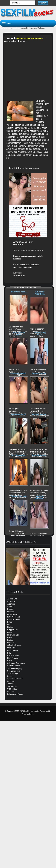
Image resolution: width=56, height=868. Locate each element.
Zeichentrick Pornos (15, 694)
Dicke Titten (12, 614)
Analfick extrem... (40, 414)
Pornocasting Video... (40, 334)
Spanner (11, 676)
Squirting (11, 681)
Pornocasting (13, 650)
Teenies (10, 684)
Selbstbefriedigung (15, 668)
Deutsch (11, 612)
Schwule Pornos (14, 666)
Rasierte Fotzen (14, 656)
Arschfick (38, 256)
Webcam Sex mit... (19, 496)
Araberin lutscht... (19, 414)
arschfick (25, 264)
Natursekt (11, 643)
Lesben (10, 640)
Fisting (10, 627)
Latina (10, 637)
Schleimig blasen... (19, 374)
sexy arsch (18, 267)
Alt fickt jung (12, 599)
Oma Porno (12, 648)
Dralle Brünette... (40, 455)
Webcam (17, 259)
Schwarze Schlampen (16, 663)
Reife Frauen (12, 658)
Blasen (10, 609)
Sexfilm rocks (5, 28)
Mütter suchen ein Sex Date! (30, 38)
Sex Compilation (14, 671)
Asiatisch (11, 607)
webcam (28, 267)
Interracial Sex (13, 635)
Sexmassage (12, 674)
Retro (9, 661)
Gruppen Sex (13, 630)
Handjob (11, 632)
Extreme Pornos (14, 619)
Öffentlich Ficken (14, 645)
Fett (9, 625)
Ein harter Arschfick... (40, 293)
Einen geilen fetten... (19, 334)
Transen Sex (12, 686)
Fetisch (10, 622)
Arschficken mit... (40, 374)
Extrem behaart (13, 617)
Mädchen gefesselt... (40, 497)
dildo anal (34, 264)
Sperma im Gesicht (15, 679)
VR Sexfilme (12, 689)
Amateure (16, 28)
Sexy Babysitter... (19, 455)
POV (9, 653)
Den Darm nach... (19, 292)
